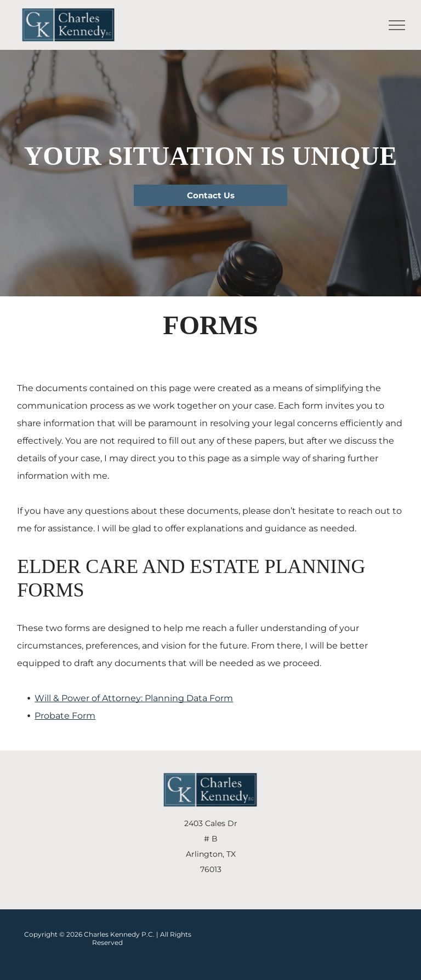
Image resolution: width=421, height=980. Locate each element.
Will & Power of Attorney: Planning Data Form (134, 698)
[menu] (397, 25)
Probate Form (65, 716)
